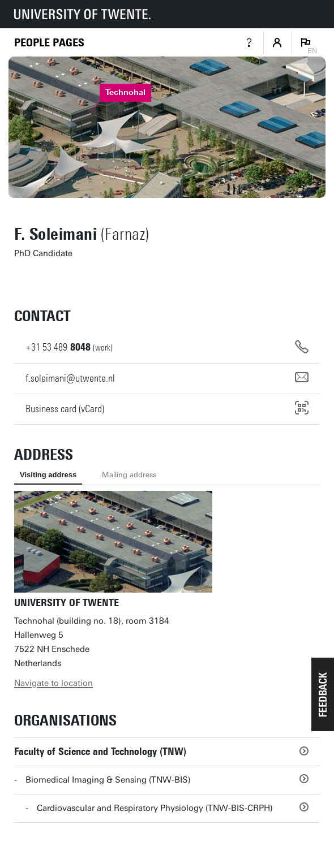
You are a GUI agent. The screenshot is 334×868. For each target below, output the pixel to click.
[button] (323, 694)
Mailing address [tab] (129, 475)
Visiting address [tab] (48, 475)
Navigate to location (53, 683)
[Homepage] (49, 43)
